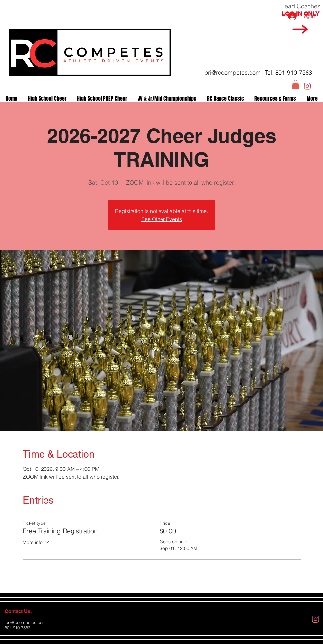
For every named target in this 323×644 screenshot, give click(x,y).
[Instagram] (307, 86)
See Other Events (162, 219)
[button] (295, 84)
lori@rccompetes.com (232, 73)
